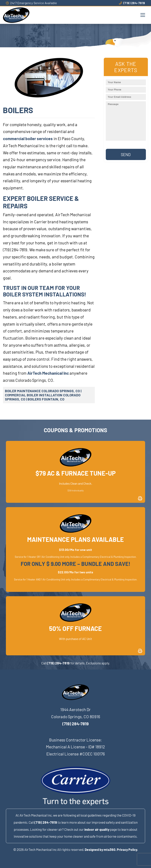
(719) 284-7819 (132, 3)
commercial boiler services (28, 138)
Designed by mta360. (100, 849)
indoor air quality (97, 829)
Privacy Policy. (127, 849)
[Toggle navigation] (143, 15)
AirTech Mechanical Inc (48, 373)
